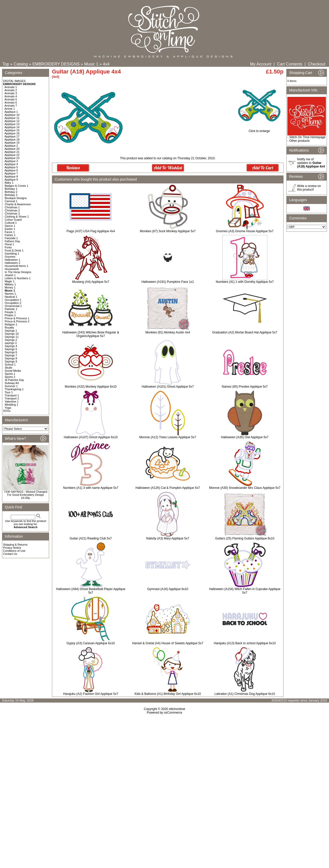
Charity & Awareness (18, 204)
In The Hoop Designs (18, 272)
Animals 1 (11, 87)
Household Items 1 (16, 266)
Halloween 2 (12, 263)
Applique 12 (12, 121)
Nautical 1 (11, 297)
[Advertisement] (164, 759)
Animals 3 (11, 93)
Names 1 (10, 294)
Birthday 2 (11, 192)
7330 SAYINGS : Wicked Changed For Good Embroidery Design (26, 493)
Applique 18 (12, 139)
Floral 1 (9, 244)
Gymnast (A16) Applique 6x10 (168, 589)
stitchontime (177, 709)
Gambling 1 (12, 254)
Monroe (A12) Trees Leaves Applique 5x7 (168, 437)
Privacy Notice (12, 548)
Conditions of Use (14, 551)
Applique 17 (12, 136)
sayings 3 (11, 343)
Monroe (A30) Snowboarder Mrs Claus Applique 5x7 (245, 488)
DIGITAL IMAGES (14, 81)
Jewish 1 (10, 275)
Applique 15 (12, 130)
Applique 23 (12, 158)
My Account (261, 64)
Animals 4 (11, 96)
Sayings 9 (11, 361)
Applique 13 (12, 124)
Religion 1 (11, 324)
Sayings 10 (12, 334)
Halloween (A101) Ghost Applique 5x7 (168, 387)
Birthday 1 (11, 189)
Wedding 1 (11, 405)
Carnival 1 (11, 201)
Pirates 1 (10, 315)
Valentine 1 (12, 402)
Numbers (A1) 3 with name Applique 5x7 (91, 488)
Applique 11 (12, 118)
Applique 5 (11, 167)
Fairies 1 (10, 235)
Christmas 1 (12, 207)
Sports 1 (10, 374)
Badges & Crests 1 (16, 186)
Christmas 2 (12, 210)
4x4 (106, 64)
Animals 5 (11, 99)
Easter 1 (10, 229)
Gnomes (10, 257)
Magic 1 (10, 281)
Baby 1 (9, 183)
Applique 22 (12, 155)
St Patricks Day (14, 380)
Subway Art (12, 383)
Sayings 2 (11, 340)
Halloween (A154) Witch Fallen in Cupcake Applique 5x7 (245, 591)
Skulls (8, 368)
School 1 (10, 365)
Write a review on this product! (309, 188)
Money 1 (10, 287)
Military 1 (10, 284)
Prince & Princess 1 (17, 318)
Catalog (21, 64)
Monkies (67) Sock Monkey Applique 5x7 (168, 231)
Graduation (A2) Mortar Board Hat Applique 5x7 (245, 332)
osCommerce (173, 713)
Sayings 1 (11, 331)
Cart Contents (290, 64)
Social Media (13, 371)
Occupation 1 (13, 300)
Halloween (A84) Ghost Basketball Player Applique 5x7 (91, 591)
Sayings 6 (11, 352)
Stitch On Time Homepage (307, 137)
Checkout (317, 64)
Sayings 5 (11, 349)
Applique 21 (12, 152)
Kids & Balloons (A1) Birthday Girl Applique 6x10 (168, 694)
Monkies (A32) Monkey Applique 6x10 (91, 387)
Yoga (8, 408)
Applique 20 (12, 149)
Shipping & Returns (15, 545)
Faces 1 (10, 232)
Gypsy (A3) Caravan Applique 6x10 (91, 643)
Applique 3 (11, 161)
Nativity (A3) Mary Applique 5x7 (168, 538)
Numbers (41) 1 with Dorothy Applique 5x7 (245, 282)
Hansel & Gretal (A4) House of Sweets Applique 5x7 (168, 643)
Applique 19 (12, 143)
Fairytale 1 (11, 238)
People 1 (10, 312)
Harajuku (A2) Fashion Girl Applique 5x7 (91, 694)
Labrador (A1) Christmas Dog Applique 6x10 (245, 694)
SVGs (7, 411)
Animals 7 (11, 106)
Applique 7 (11, 173)
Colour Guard (13, 220)
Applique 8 (11, 176)
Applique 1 (11, 112)
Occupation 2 (13, 303)
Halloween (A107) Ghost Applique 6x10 (91, 437)
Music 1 (91, 64)
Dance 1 (10, 226)
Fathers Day (12, 241)
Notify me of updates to (311, 163)
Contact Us (10, 554)
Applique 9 (11, 180)
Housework (12, 269)
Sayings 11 (12, 337)
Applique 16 (12, 133)
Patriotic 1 (11, 309)
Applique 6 (11, 170)
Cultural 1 (11, 223)
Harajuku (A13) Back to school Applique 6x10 (245, 643)
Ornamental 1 (13, 306)
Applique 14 (12, 127)
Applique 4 (11, 164)
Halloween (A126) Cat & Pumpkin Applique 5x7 (168, 488)
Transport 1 (12, 395)
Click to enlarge (259, 130)
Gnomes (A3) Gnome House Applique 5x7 (245, 231)
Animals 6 (11, 102)
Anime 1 (10, 109)
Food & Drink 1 (14, 250)
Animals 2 (11, 90)
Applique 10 (12, 115)
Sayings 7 (11, 355)
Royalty (9, 328)
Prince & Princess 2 (17, 321)
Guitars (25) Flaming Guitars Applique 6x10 (245, 538)
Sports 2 (10, 377)
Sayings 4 (11, 346)
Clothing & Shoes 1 (17, 217)
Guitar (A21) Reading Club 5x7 (91, 538)
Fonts (8, 247)
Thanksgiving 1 (14, 389)
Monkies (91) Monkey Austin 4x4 (168, 332)
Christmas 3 (12, 213)
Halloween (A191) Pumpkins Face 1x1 (168, 282)
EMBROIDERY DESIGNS (56, 64)
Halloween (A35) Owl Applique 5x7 (245, 437)
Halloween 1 (12, 260)
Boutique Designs (16, 198)
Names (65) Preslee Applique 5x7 (245, 387)
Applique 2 (11, 146)
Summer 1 (11, 386)
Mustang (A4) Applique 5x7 (91, 282)
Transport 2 (12, 398)
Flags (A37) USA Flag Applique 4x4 (91, 231)
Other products (299, 141)
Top (6, 64)
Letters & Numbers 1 (18, 278)
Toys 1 (9, 392)
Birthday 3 (11, 195)
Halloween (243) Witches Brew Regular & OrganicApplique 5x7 (91, 334)
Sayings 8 (11, 358)
